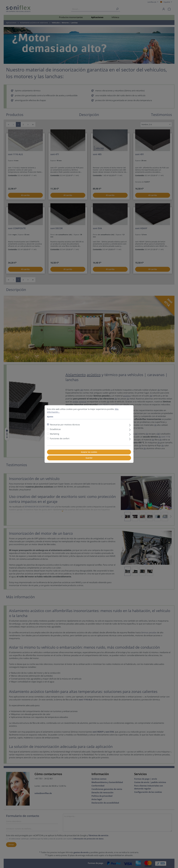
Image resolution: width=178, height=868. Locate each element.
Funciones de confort (60, 439)
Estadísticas (55, 429)
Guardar (89, 458)
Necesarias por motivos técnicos (65, 425)
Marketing (55, 434)
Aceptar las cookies (89, 452)
